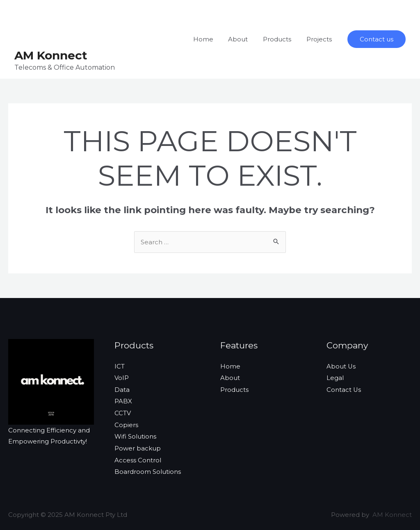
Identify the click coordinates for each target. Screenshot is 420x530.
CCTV (123, 412)
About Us (341, 366)
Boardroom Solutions (148, 469)
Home (213, 39)
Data (122, 389)
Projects (320, 39)
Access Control (138, 457)
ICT (120, 366)
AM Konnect (51, 55)
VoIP (122, 377)
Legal (335, 377)
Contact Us (344, 389)
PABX (123, 400)
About (245, 39)
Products (281, 39)
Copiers (126, 423)
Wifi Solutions (135, 435)
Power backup (138, 446)
